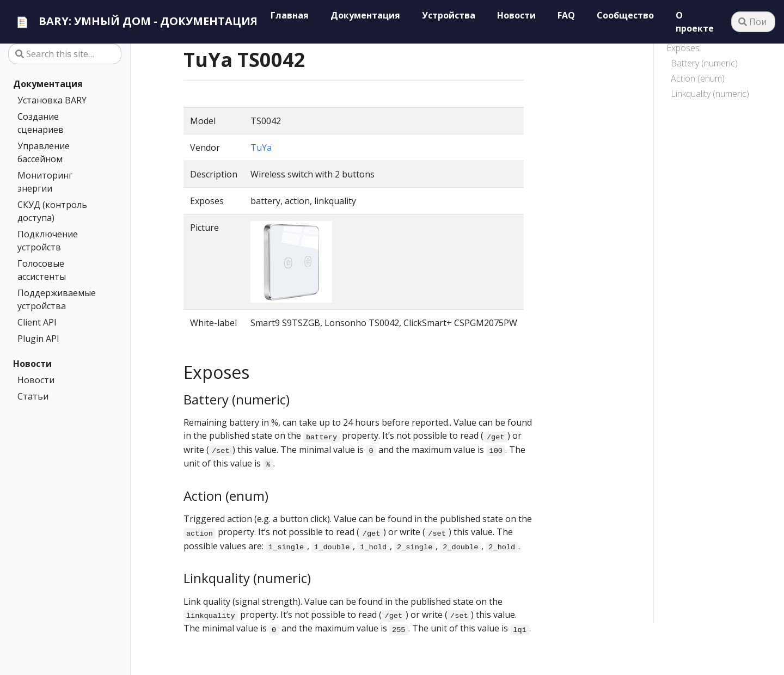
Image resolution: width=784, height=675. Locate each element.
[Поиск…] (753, 22)
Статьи (33, 396)
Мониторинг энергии (45, 182)
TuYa (261, 148)
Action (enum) (698, 78)
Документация (48, 84)
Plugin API (38, 339)
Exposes (683, 48)
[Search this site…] (65, 54)
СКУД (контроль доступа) (52, 211)
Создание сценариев (41, 123)
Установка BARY (52, 100)
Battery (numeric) (704, 63)
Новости (32, 364)
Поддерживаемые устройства (57, 299)
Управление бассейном (44, 152)
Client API (37, 322)
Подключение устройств (48, 241)
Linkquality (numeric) (710, 94)
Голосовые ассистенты (42, 270)
